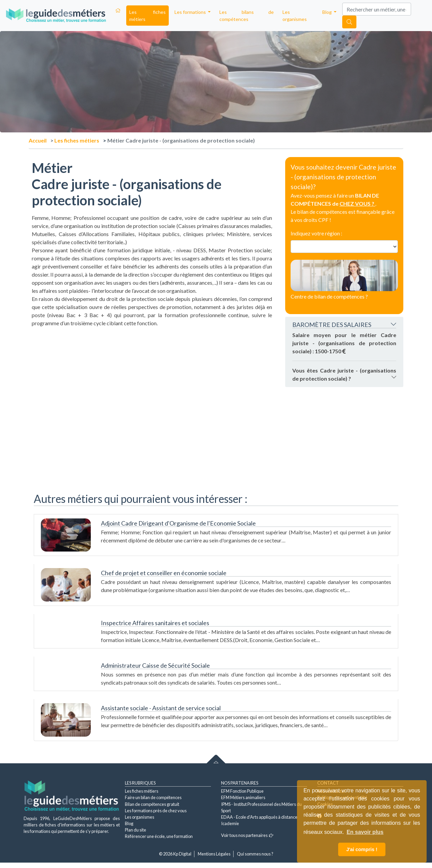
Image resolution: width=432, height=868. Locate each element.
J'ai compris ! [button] (362, 849)
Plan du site (136, 830)
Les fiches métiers (147, 16)
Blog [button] (328, 12)
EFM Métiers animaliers (243, 797)
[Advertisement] (152, 375)
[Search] (377, 9)
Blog (129, 823)
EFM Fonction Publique (242, 791)
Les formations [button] (191, 12)
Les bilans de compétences (247, 16)
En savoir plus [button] (365, 832)
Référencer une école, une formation (159, 836)
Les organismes (295, 16)
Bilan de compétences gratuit (152, 804)
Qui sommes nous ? (255, 854)
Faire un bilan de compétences (153, 797)
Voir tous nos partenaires (247, 835)
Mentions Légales (214, 854)
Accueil (38, 140)
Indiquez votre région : (316, 233)
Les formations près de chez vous (156, 811)
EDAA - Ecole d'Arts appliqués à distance (259, 817)
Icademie (230, 823)
